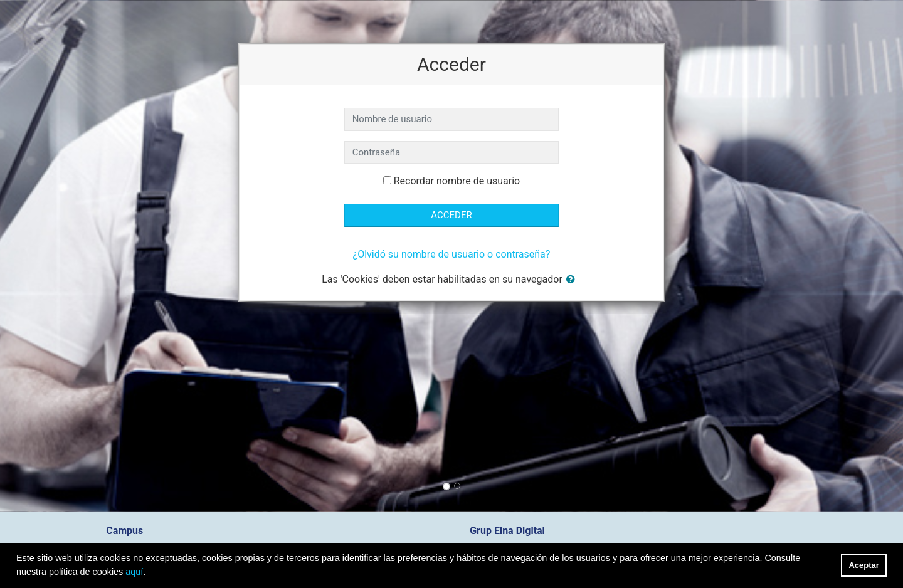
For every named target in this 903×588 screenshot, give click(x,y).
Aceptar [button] (864, 565)
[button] (573, 280)
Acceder (451, 215)
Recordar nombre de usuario (457, 181)
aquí (134, 572)
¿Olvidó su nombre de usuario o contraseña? (452, 254)
